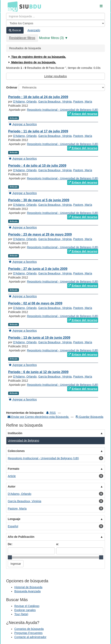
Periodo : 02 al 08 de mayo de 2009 (35, 303)
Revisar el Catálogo (27, 606)
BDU (11, 6)
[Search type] (55, 23)
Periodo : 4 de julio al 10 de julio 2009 (37, 166)
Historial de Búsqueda (28, 587)
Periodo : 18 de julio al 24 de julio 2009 (38, 97)
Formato (14, 469)
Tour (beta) (21, 614)
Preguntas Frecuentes (28, 633)
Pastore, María (83, 102)
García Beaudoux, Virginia (55, 102)
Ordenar (12, 87)
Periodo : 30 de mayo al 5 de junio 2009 (39, 200)
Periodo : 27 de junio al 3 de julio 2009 (38, 269)
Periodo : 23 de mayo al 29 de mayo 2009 (40, 234)
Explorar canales (25, 610)
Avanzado (34, 30)
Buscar (15, 30)
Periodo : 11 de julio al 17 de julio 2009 (38, 131)
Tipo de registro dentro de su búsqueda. (37, 57)
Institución (15, 433)
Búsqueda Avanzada (27, 591)
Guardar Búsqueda (89, 417)
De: (10, 544)
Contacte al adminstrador (30, 637)
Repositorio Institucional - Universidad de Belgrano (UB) (63, 110)
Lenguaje (14, 519)
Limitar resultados (56, 76)
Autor (12, 486)
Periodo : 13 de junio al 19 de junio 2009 (39, 338)
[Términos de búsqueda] (55, 16)
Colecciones (16, 451)
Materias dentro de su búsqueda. (32, 62)
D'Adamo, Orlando (25, 102)
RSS (51, 413)
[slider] (10, 557)
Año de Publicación (21, 537)
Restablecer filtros (22, 38)
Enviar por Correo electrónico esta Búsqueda (38, 417)
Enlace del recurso (83, 114)
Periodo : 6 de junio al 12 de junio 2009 (38, 372)
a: (58, 544)
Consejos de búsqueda (29, 629)
